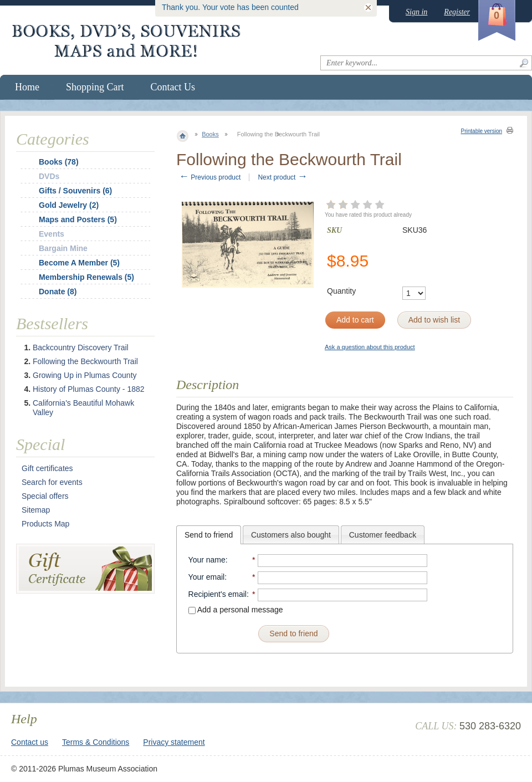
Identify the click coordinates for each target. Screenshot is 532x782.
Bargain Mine (63, 248)
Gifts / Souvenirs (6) (75, 191)
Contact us (30, 742)
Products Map (45, 524)
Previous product (210, 177)
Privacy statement (174, 742)
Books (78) (59, 162)
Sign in (416, 12)
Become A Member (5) (79, 263)
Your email (207, 577)
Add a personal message (236, 610)
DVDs (49, 176)
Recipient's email (218, 594)
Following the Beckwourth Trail (85, 361)
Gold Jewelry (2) (69, 205)
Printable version (482, 131)
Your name (207, 560)
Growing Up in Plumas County (85, 375)
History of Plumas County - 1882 (89, 389)
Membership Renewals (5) (86, 277)
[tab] (209, 535)
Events (52, 234)
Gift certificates (47, 468)
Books (210, 134)
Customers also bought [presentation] (291, 535)
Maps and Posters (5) (78, 219)
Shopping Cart (95, 87)
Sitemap (36, 510)
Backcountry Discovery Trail (81, 347)
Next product (282, 177)
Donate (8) (58, 292)
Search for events (52, 482)
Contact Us (173, 87)
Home (27, 87)
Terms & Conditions (96, 742)
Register (457, 12)
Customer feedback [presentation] (383, 535)
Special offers (45, 496)
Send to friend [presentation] (209, 535)
